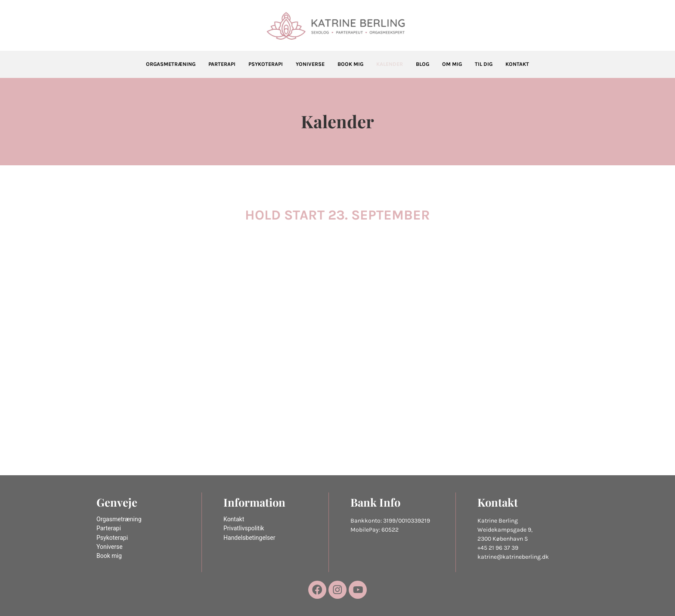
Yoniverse (310, 64)
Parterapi (222, 64)
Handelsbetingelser (249, 538)
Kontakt (517, 64)
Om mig (452, 64)
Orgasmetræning (171, 64)
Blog (423, 64)
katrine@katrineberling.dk (513, 557)
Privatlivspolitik (244, 528)
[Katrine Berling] (337, 26)
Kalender (390, 64)
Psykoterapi (266, 64)
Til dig (484, 64)
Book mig (350, 64)
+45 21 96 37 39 (498, 548)
